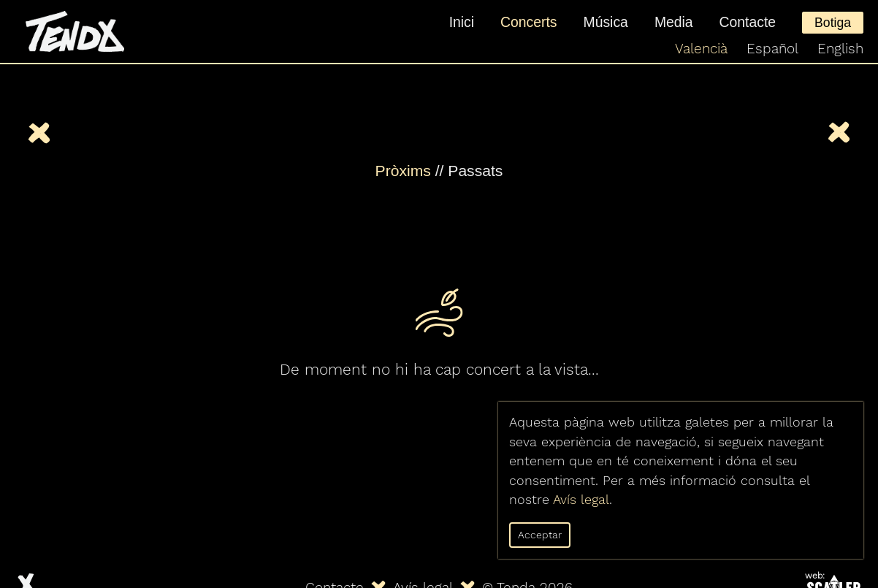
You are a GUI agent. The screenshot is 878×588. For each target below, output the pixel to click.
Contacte (748, 22)
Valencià (701, 49)
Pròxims (403, 171)
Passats (475, 171)
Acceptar (540, 535)
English (840, 49)
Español (772, 49)
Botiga (833, 23)
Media (674, 22)
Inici (462, 22)
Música (606, 22)
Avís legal (581, 500)
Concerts (528, 22)
